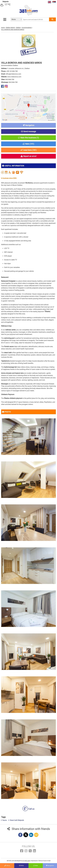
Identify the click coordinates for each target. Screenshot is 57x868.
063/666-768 (10, 79)
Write (21, 866)
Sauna (4, 820)
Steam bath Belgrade (16, 820)
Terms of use (42, 861)
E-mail (49, 861)
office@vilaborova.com (13, 74)
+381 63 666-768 (12, 71)
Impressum (34, 861)
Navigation (50, 866)
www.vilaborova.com (14, 77)
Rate (36, 866)
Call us (28, 809)
